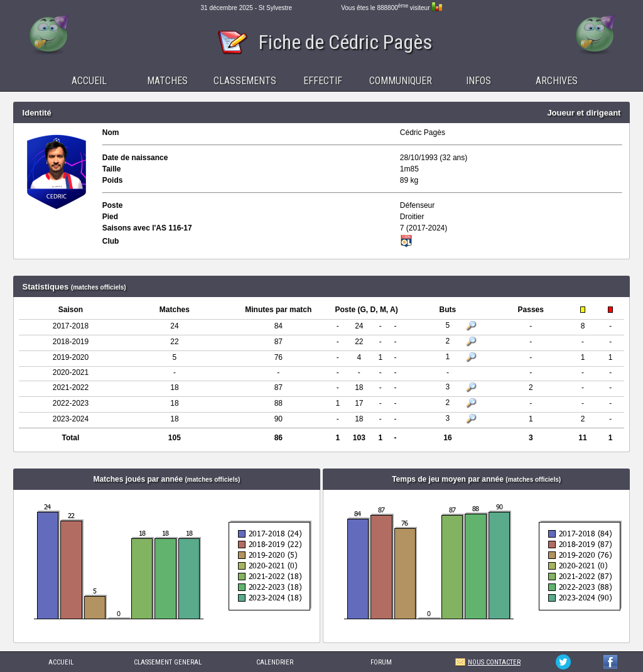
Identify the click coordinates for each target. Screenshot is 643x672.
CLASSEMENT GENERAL (168, 662)
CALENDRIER (275, 662)
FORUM (381, 662)
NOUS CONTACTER (494, 662)
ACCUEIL (61, 662)
